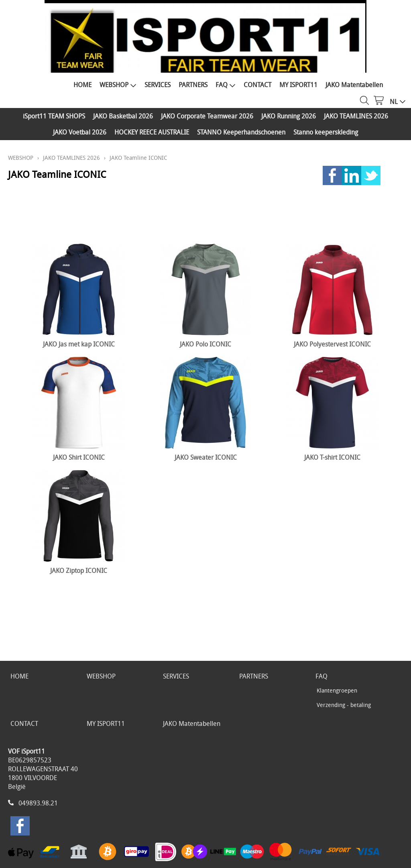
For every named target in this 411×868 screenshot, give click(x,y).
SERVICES (158, 85)
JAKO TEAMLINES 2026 (356, 116)
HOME (82, 85)
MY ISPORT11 (298, 85)
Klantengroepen (337, 690)
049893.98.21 (38, 803)
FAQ (226, 85)
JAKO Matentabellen (354, 85)
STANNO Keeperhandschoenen (241, 132)
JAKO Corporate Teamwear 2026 (207, 116)
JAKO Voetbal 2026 (80, 132)
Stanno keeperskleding (326, 132)
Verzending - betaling (344, 705)
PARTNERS (193, 85)
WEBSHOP (118, 85)
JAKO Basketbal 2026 (123, 116)
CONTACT (257, 85)
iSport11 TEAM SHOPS (54, 116)
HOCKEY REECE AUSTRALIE (152, 132)
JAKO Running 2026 (289, 116)
